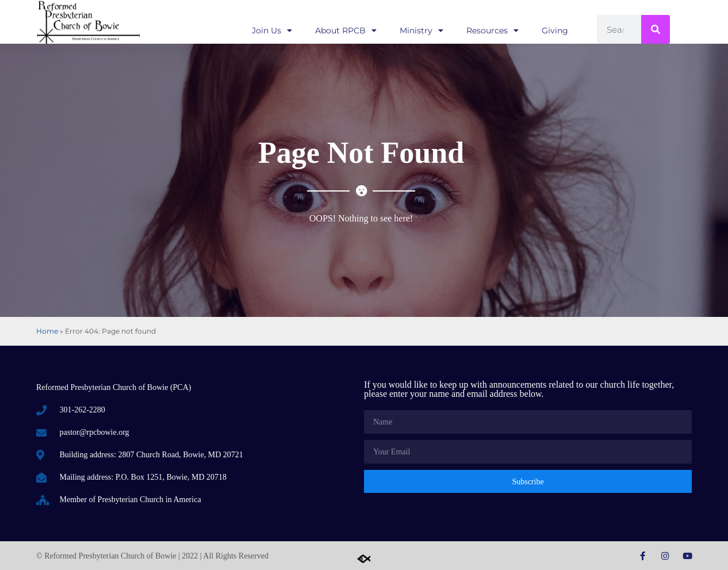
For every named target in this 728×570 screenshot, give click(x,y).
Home (47, 331)
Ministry (422, 30)
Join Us (272, 30)
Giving (555, 30)
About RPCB (346, 30)
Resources (493, 30)
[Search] (656, 29)
